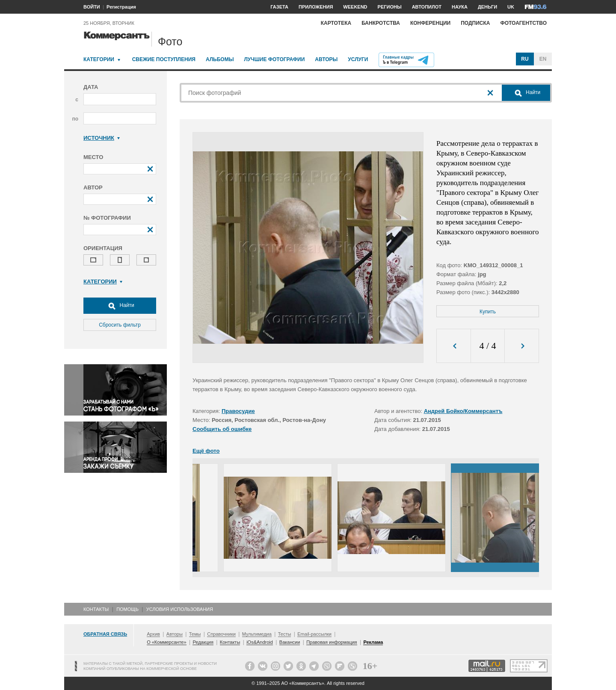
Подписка (475, 23)
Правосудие (238, 411)
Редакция (203, 642)
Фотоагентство (523, 23)
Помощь (127, 609)
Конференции (430, 23)
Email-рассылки (314, 634)
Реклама (373, 642)
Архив (153, 634)
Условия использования (180, 609)
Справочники (221, 634)
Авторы (326, 59)
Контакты (96, 609)
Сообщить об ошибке (222, 429)
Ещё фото (206, 451)
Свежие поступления (164, 59)
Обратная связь (105, 634)
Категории (99, 59)
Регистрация (121, 7)
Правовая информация (332, 642)
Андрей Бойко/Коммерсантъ (463, 411)
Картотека (336, 23)
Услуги (358, 59)
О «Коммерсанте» (166, 642)
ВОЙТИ (92, 7)
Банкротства (381, 23)
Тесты (285, 634)
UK (511, 7)
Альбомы (220, 59)
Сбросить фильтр (120, 325)
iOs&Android (260, 642)
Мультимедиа (257, 634)
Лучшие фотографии (274, 59)
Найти (120, 306)
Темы (195, 634)
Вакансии (290, 642)
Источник (102, 138)
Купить (488, 312)
